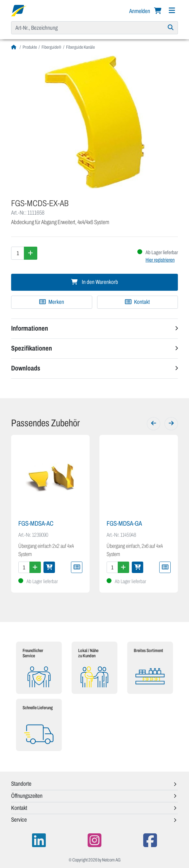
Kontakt (137, 302)
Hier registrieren (160, 260)
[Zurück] (154, 424)
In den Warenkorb (94, 282)
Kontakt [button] (19, 808)
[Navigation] (172, 11)
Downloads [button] (26, 368)
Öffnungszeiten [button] (27, 796)
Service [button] (19, 820)
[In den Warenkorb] (49, 567)
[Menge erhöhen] (31, 253)
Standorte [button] (21, 784)
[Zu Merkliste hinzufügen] (52, 302)
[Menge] (18, 253)
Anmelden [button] (140, 11)
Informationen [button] (30, 328)
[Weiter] (171, 424)
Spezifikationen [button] (32, 348)
